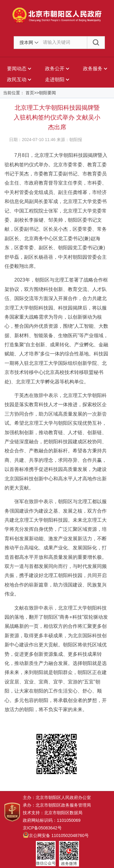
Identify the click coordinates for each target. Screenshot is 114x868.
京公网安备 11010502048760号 (56, 835)
